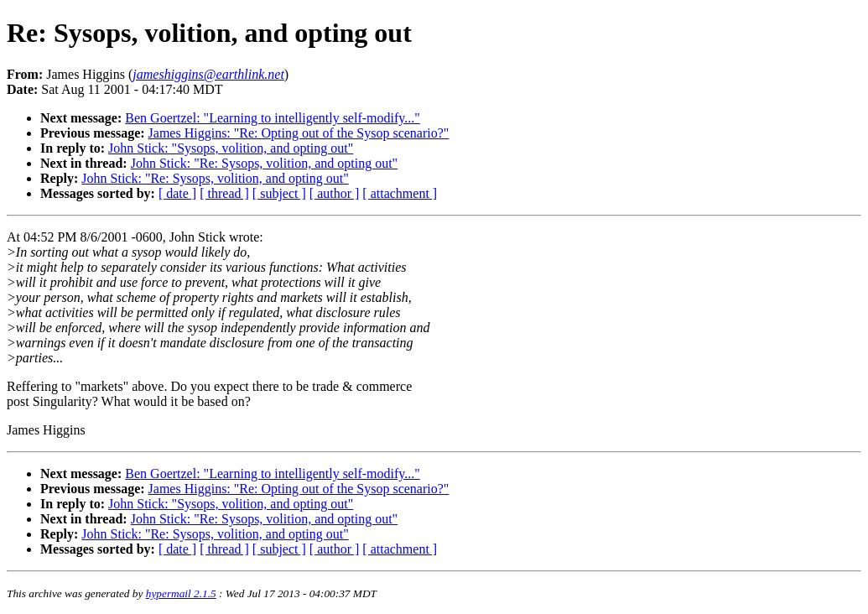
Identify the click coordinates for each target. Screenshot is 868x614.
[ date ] (177, 193)
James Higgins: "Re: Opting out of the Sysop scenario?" (299, 133)
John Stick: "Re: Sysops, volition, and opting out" (264, 163)
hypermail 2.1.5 (181, 593)
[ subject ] (279, 193)
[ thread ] (224, 193)
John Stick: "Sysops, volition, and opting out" (231, 148)
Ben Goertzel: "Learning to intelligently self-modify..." (272, 118)
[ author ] (335, 193)
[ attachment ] (400, 193)
